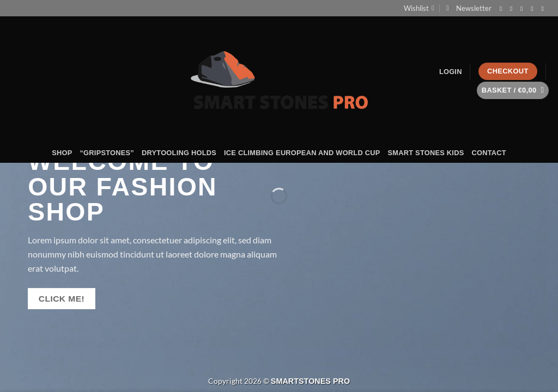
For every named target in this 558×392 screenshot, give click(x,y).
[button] (469, 8)
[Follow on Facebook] (503, 9)
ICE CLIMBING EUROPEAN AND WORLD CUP (302, 153)
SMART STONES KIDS (426, 153)
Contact (489, 153)
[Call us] (534, 9)
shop (62, 153)
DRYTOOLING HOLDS (179, 153)
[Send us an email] (524, 9)
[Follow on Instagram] (513, 9)
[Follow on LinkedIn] (544, 9)
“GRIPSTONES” (107, 153)
